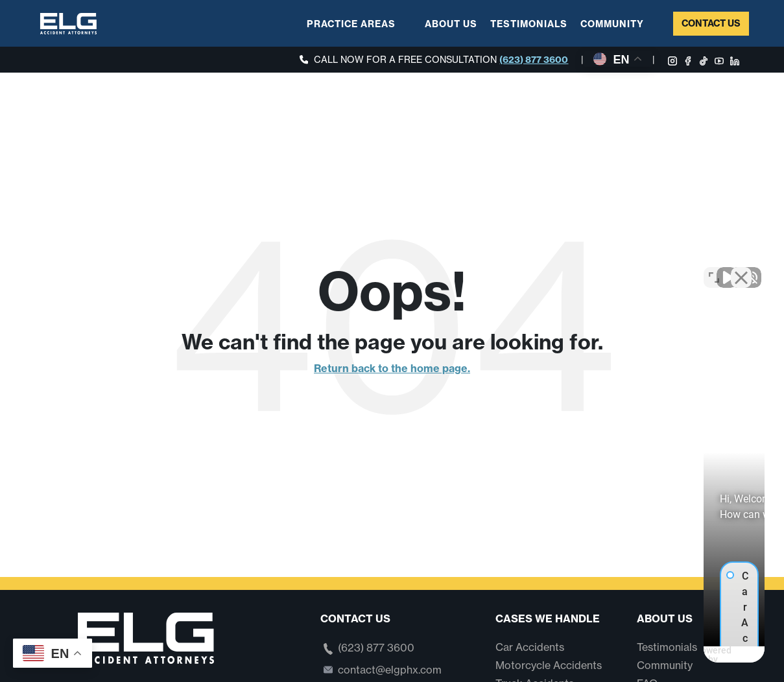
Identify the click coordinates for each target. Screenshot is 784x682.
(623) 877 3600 (534, 60)
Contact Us (711, 23)
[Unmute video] (554, 268)
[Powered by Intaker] (674, 655)
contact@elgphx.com (390, 670)
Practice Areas (351, 24)
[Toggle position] (714, 268)
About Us (451, 24)
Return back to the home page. (392, 368)
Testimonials (529, 24)
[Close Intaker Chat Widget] (741, 268)
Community (612, 24)
